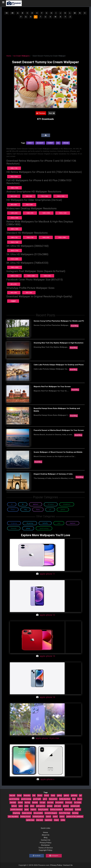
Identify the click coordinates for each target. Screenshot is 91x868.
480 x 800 (14, 205)
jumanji (50, 806)
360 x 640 (14, 196)
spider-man (30, 820)
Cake (59, 523)
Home (9, 56)
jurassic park (75, 806)
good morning (14, 799)
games (66, 795)
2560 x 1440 (14, 242)
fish (34, 795)
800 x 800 (14, 293)
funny (53, 795)
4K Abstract (67, 504)
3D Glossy (14, 523)
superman (48, 820)
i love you (69, 802)
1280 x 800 (14, 213)
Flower (13, 509)
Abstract (36, 504)
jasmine (66, 806)
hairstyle (13, 802)
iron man (50, 802)
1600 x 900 (46, 237)
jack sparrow (41, 806)
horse (80, 799)
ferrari (19, 795)
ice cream (78, 802)
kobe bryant (69, 809)
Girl (50, 509)
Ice (58, 143)
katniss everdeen (56, 809)
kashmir (78, 809)
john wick (58, 806)
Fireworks (14, 528)
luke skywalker (13, 816)
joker (32, 806)
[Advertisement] (45, 36)
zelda (63, 820)
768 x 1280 (29, 205)
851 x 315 (14, 284)
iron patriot (59, 802)
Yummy (50, 143)
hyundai (35, 802)
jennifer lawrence (16, 809)
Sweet (30, 143)
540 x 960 (29, 196)
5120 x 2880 (14, 259)
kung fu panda (43, 809)
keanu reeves (27, 813)
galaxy (59, 795)
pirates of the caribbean (75, 816)
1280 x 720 (14, 237)
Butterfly (45, 523)
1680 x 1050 (46, 213)
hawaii (20, 802)
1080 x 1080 (31, 276)
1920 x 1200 (63, 213)
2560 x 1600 (14, 218)
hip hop (27, 802)
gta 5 (45, 799)
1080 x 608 (47, 276)
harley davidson (65, 799)
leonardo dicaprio (51, 813)
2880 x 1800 (14, 229)
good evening (26, 799)
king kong (16, 813)
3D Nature (51, 504)
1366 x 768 (30, 237)
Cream (66, 143)
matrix (55, 816)
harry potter (53, 799)
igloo (21, 806)
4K (12, 13)
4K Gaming (30, 523)
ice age (42, 802)
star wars (40, 820)
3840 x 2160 (14, 251)
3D (7, 13)
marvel (48, 816)
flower (40, 795)
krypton (33, 809)
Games (63, 509)
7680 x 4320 (15, 267)
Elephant (73, 523)
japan (27, 809)
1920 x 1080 (62, 237)
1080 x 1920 (14, 188)
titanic (56, 820)
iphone (14, 806)
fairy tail (12, 795)
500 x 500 (29, 293)
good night (37, 799)
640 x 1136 (14, 168)
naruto (62, 816)
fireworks (27, 795)
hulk (74, 799)
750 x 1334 (14, 177)
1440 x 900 (30, 213)
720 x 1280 (44, 196)
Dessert (40, 143)
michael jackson (38, 816)
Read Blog (75, 326)
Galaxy (28, 528)
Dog (25, 509)
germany (74, 795)
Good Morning (44, 528)
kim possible (38, 813)
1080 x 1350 (14, 276)
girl (80, 795)
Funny (38, 509)
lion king (75, 813)
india (26, 806)
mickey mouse (25, 816)
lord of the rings (65, 813)
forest (47, 795)
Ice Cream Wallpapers (22, 56)
